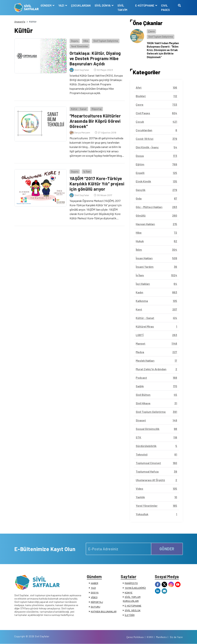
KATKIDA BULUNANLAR (104, 611)
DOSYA (95, 593)
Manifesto (161, 637)
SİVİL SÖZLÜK (133, 610)
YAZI (93, 588)
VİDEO (94, 597)
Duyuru (74, 41)
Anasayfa (20, 22)
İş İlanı (87, 171)
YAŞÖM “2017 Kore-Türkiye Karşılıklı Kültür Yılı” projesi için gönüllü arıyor (97, 184)
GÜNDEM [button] (46, 5)
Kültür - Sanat (79, 109)
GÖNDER (167, 549)
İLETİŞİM (130, 615)
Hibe (86, 41)
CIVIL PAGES (165, 8)
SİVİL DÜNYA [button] (103, 5)
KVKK (150, 637)
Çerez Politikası (135, 637)
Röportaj (96, 109)
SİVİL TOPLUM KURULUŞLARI (132, 599)
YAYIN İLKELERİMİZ (135, 588)
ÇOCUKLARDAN (81, 5)
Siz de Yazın (176, 637)
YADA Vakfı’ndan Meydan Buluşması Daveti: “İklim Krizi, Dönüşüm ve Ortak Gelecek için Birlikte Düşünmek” (163, 50)
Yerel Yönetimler (79, 46)
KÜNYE (129, 593)
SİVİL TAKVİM (122, 8)
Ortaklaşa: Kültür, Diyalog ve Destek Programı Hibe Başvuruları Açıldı (95, 58)
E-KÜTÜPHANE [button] (145, 5)
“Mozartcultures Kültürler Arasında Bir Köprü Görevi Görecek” (95, 121)
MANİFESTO (131, 583)
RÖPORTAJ (97, 602)
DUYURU (96, 607)
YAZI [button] (62, 5)
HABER (95, 583)
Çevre (151, 31)
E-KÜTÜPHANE (133, 606)
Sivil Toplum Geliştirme (105, 41)
